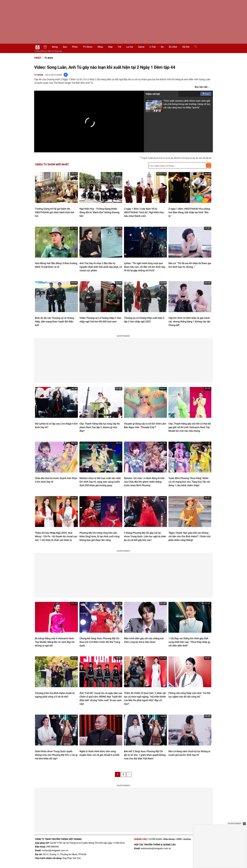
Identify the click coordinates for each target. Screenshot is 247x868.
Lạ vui (130, 47)
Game (141, 47)
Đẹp (110, 47)
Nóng (55, 47)
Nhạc (100, 47)
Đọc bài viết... (202, 87)
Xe (162, 47)
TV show (88, 47)
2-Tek (153, 47)
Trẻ (119, 47)
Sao (65, 47)
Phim (75, 47)
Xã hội (186, 47)
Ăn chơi (173, 47)
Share (206, 94)
